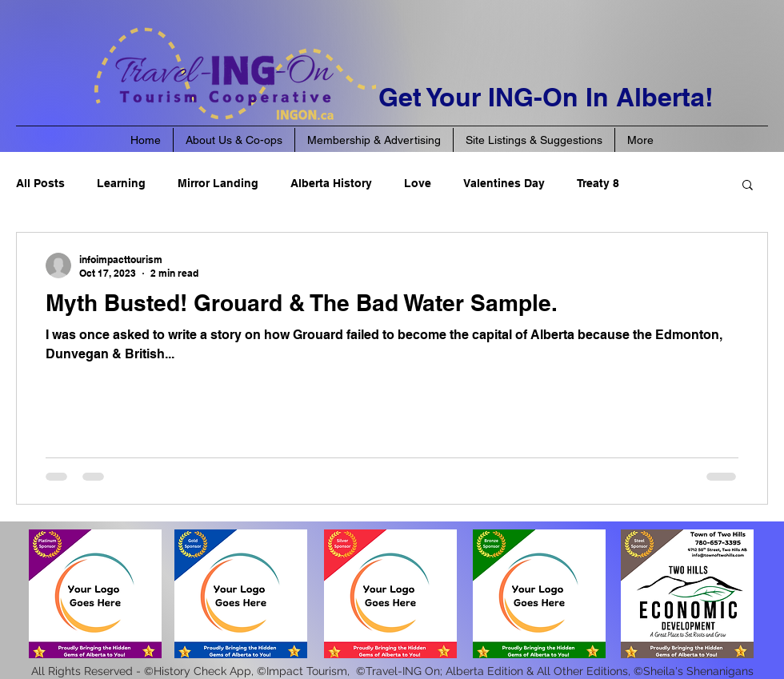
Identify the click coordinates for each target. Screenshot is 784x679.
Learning (121, 183)
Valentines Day (504, 183)
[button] (748, 186)
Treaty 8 (598, 183)
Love (418, 183)
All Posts (40, 183)
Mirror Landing (218, 183)
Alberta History (331, 183)
